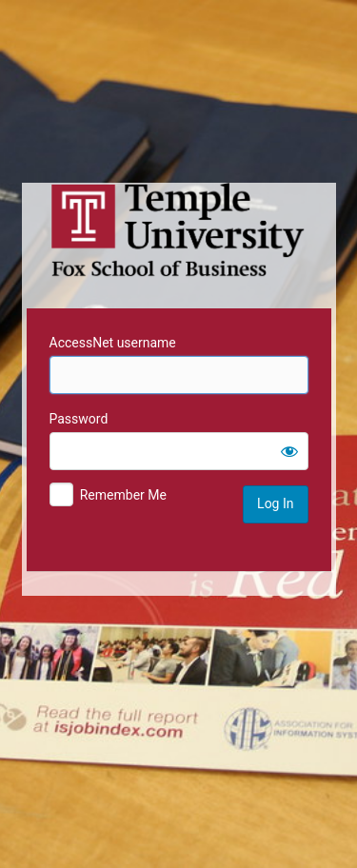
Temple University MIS (179, 230)
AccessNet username (113, 343)
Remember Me (123, 495)
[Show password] (289, 451)
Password (79, 419)
